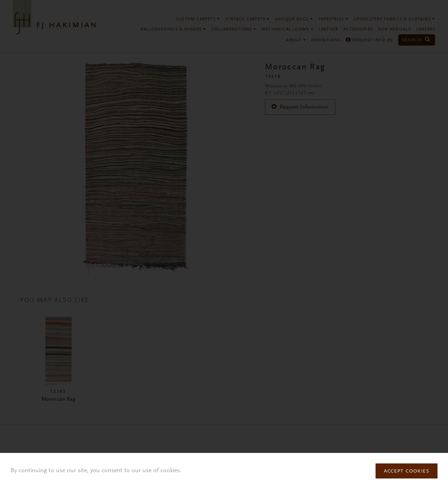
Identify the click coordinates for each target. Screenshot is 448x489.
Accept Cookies (407, 471)
